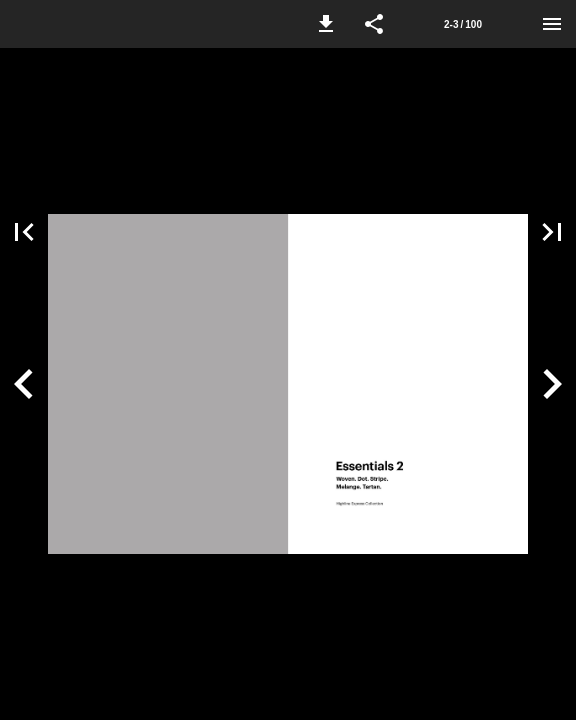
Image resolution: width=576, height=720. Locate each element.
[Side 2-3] (463, 24)
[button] (326, 24)
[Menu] (552, 24)
